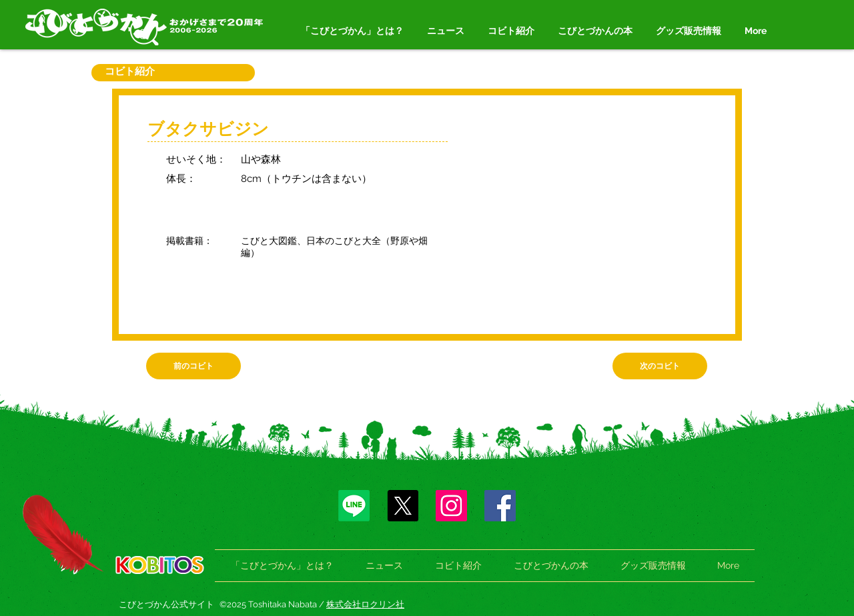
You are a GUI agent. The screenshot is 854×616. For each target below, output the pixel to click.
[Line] (354, 506)
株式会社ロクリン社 (365, 604)
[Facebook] (500, 506)
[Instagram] (451, 506)
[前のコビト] (193, 366)
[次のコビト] (660, 366)
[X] (403, 506)
